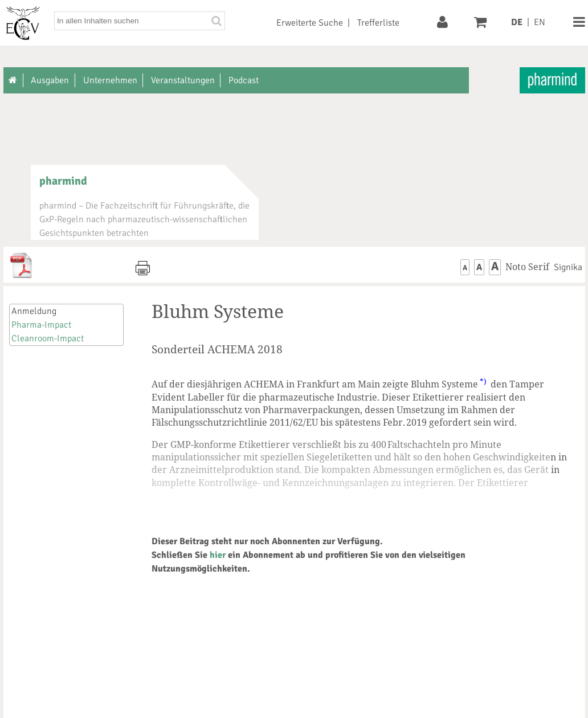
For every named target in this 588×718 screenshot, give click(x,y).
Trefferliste (378, 23)
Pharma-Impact (41, 325)
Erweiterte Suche (310, 23)
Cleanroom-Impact (48, 338)
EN (540, 22)
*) (483, 381)
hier (218, 555)
